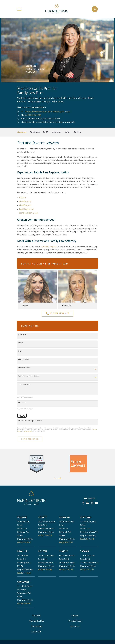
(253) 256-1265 (87, 569)
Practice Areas (75, 621)
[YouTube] (96, 503)
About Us (36, 615)
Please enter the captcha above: (30, 421)
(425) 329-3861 (24, 542)
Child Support (25, 205)
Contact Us (36, 632)
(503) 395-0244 (34, 115)
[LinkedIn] (87, 503)
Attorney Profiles (36, 621)
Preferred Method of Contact (29, 376)
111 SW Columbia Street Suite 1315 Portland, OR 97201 (46, 112)
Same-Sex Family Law (29, 213)
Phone (21, 343)
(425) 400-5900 (45, 569)
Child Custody (25, 201)
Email (20, 351)
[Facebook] (83, 503)
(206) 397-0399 (66, 569)
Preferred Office (24, 368)
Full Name (22, 335)
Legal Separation (27, 209)
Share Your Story (24, 384)
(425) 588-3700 (66, 542)
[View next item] (60, 478)
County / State (24, 359)
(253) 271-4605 (24, 573)
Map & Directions (25, 539)
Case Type (22, 402)
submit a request (49, 247)
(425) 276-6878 (45, 535)
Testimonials (36, 626)
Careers (75, 615)
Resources (75, 626)
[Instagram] (92, 503)
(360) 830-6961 (24, 603)
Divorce (22, 197)
